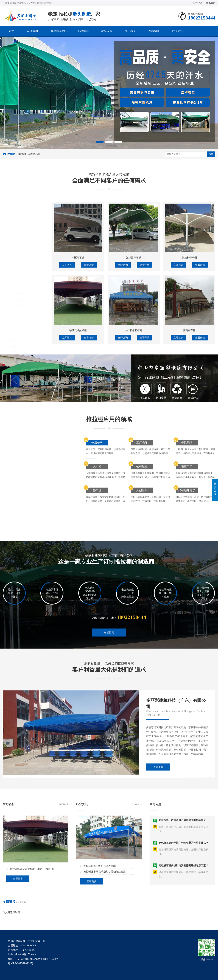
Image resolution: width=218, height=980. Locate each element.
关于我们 (197, 3)
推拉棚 (22, 154)
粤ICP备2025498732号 (21, 963)
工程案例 (83, 31)
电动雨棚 (33, 31)
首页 (12, 31)
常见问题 (107, 31)
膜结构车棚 (58, 31)
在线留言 (154, 31)
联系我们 (211, 3)
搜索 (211, 154)
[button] (100, 142)
